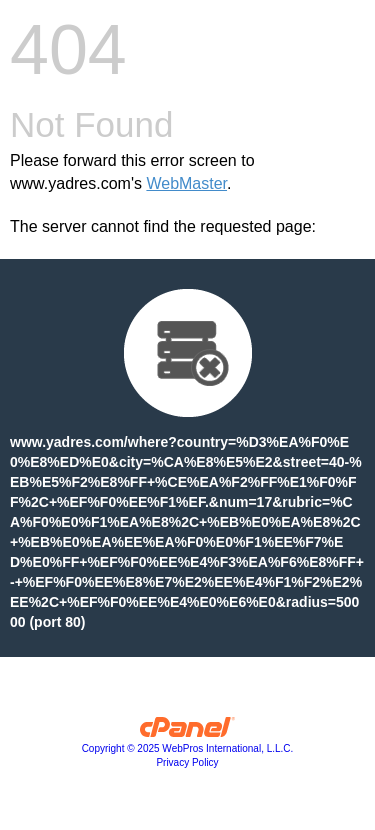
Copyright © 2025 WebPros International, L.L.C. (188, 748)
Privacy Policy (187, 762)
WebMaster (186, 183)
